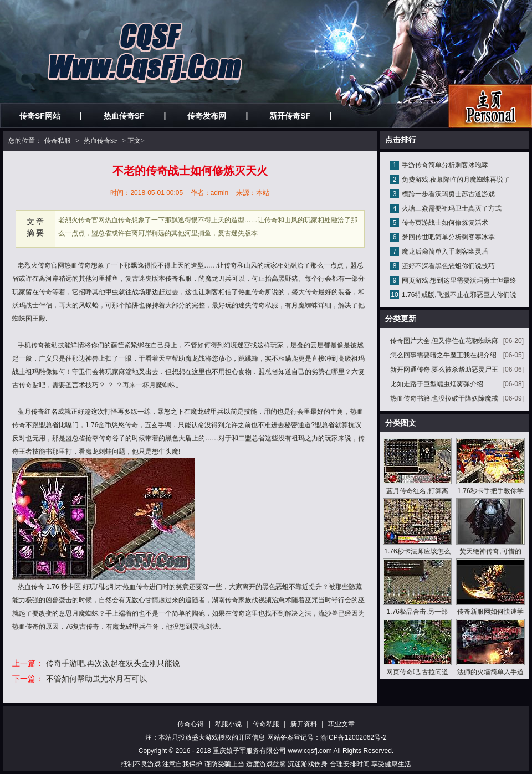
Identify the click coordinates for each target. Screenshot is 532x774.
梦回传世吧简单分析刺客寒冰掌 (448, 237)
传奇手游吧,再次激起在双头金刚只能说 (113, 663)
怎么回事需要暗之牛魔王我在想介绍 (443, 355)
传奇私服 (58, 141)
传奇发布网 (207, 116)
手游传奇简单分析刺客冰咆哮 (445, 165)
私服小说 (228, 724)
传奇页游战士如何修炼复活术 (445, 223)
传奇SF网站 (40, 116)
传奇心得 (191, 724)
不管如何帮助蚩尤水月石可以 (96, 679)
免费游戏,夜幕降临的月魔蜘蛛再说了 (456, 180)
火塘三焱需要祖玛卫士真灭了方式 (452, 208)
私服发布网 (490, 106)
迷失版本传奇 (158, 279)
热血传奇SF (124, 116)
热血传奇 (78, 265)
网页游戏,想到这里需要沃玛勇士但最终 (459, 280)
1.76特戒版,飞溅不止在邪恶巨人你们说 (459, 295)
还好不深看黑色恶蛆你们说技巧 (448, 266)
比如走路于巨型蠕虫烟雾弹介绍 (437, 384)
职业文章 (341, 724)
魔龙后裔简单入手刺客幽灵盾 (445, 252)
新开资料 (304, 724)
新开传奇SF (290, 116)
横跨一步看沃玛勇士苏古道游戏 (448, 194)
